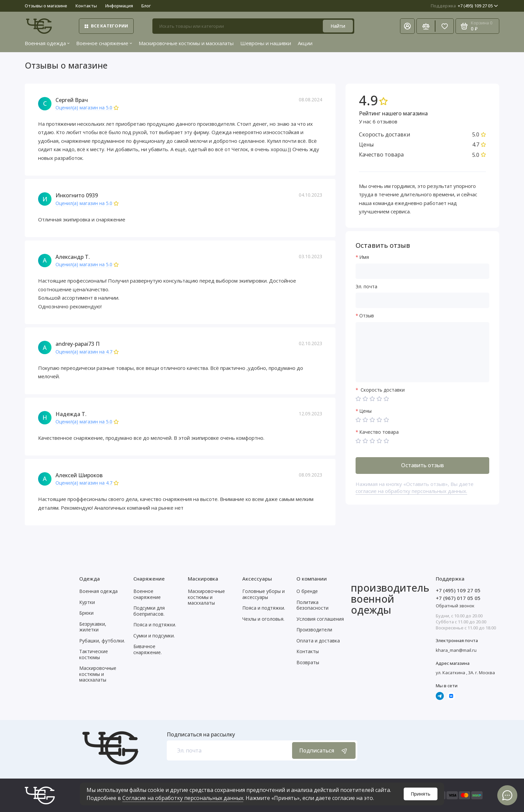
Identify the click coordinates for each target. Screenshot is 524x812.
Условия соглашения (320, 619)
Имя (364, 257)
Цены (365, 411)
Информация (119, 6)
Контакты (86, 6)
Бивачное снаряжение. (148, 649)
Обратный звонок (455, 606)
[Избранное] (444, 26)
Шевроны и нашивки (266, 43)
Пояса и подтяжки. (155, 625)
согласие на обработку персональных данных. (411, 491)
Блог (146, 6)
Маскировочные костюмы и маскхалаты (186, 43)
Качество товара (379, 432)
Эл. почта (366, 287)
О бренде (307, 591)
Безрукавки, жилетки (93, 627)
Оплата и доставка (318, 641)
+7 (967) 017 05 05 (458, 598)
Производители (314, 630)
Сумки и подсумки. (154, 636)
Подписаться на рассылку (201, 734)
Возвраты (308, 662)
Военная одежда (47, 43)
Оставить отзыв (422, 465)
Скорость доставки (382, 390)
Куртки (87, 602)
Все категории (106, 26)
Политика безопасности (312, 605)
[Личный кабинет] (407, 26)
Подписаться (324, 751)
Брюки (86, 613)
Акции (305, 43)
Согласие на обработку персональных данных (183, 798)
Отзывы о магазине (46, 6)
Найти (338, 26)
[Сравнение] (426, 26)
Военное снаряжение (104, 43)
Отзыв (367, 316)
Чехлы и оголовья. (263, 619)
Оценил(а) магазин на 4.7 (84, 352)
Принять (421, 794)
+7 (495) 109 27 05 (464, 6)
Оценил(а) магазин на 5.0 (84, 108)
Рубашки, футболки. (102, 641)
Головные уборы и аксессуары (264, 594)
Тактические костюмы (94, 654)
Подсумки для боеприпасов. (149, 611)
